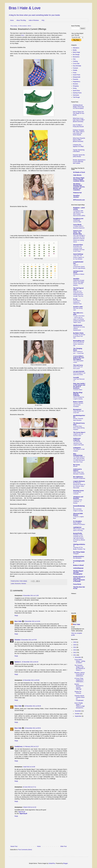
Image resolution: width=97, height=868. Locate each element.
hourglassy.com (78, 219)
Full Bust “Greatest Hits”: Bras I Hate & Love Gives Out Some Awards (79, 132)
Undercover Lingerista (77, 439)
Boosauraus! (77, 409)
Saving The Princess (78, 692)
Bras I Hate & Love (25, 8)
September (78, 716)
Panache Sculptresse (79, 478)
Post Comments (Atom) (25, 850)
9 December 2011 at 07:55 (29, 640)
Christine (17, 640)
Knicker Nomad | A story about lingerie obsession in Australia (79, 579)
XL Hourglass (77, 521)
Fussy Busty (77, 584)
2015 (75, 645)
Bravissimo (18, 584)
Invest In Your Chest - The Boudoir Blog (78, 232)
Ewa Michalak (77, 66)
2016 (75, 642)
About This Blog (21, 20)
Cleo (74, 59)
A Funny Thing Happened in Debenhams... (79, 680)
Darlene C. (18, 662)
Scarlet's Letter (78, 307)
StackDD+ (76, 279)
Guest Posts (77, 75)
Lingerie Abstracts (79, 481)
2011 (75, 655)
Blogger (66, 863)
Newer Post (14, 846)
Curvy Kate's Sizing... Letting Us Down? (80, 661)
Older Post (63, 846)
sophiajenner (77, 527)
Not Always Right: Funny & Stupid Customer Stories (79, 179)
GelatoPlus (52, 863)
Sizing (75, 88)
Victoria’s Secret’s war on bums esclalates (78, 405)
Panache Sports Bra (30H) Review (79, 156)
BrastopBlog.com (79, 341)
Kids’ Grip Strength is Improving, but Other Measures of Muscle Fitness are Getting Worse (79, 239)
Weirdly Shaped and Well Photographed (78, 572)
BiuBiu (75, 50)
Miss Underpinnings (78, 455)
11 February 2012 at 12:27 (31, 746)
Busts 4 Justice (78, 402)
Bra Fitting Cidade (79, 552)
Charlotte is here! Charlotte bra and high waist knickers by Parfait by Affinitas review (79, 538)
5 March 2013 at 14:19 (29, 807)
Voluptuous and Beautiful (78, 497)
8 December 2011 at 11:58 (31, 595)
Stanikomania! (78, 325)
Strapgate (76, 554)
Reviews (24, 584)
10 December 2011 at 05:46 (33, 706)
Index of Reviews (34, 20)
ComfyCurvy (19, 746)
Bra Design (76, 55)
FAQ (43, 20)
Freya (75, 73)
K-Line (75, 299)
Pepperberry (77, 82)
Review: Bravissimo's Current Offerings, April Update (79, 161)
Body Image (76, 52)
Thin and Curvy (78, 365)
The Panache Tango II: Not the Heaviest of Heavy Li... (80, 668)
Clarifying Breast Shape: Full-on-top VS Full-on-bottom (78, 107)
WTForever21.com (79, 200)
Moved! (75, 466)
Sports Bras (76, 91)
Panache (76, 79)
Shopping (76, 86)
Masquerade (77, 77)
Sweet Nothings (78, 254)
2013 (75, 650)
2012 (75, 652)
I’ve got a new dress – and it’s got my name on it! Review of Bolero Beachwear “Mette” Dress (79, 319)
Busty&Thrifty (78, 533)
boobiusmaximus (79, 556)
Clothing (75, 61)
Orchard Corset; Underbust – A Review (78, 501)
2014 (75, 647)
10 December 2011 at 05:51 (33, 728)
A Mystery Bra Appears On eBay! (78, 146)
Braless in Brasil (78, 565)
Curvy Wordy (77, 225)
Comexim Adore (78, 390)
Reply (16, 616)
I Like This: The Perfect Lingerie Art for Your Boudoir (79, 257)
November (78, 711)
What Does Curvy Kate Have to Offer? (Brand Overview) (79, 120)
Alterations (76, 48)
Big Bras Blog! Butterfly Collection (78, 394)
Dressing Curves (78, 491)
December (78, 657)
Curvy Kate (76, 63)
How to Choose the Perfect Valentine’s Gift (79, 344)
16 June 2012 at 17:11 (29, 787)
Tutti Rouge (76, 97)
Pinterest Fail (77, 193)
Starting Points (77, 93)
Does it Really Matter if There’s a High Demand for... (80, 705)
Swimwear (76, 95)
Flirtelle (75, 70)
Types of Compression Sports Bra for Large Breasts (79, 267)
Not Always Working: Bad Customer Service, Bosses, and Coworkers (79, 187)
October (77, 714)
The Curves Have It (79, 432)
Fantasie (75, 68)
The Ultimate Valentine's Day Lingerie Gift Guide (78, 443)
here (23, 35)
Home (12, 20)
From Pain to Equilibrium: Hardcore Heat (77, 302)
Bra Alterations (77, 558)
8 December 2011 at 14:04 (32, 621)
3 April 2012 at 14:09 (29, 767)
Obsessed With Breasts (78, 514)
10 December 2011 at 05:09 (31, 680)
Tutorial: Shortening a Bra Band (79, 151)
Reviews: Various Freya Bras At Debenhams (80, 674)
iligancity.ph (22, 812)
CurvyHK (76, 377)
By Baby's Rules (78, 333)
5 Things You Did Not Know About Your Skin (79, 336)
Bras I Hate (18, 621)
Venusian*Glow (78, 245)
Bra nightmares (78, 477)
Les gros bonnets (79, 371)
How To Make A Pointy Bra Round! (78, 126)
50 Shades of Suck (79, 172)
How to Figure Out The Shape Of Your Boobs (79, 113)
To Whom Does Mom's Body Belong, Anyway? (79, 428)
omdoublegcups (78, 568)
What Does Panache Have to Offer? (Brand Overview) (79, 140)
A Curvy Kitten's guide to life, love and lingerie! (79, 358)
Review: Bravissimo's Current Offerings (79, 686)
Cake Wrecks (77, 175)
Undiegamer (77, 448)
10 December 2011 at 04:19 (30, 662)
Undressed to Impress (77, 470)
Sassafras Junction (76, 196)
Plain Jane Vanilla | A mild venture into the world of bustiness (79, 386)
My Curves (77, 465)
